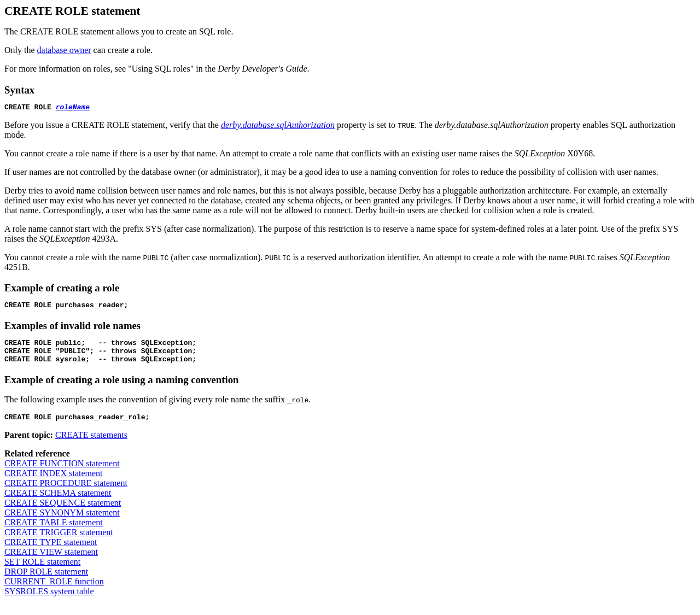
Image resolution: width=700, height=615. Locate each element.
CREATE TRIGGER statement (59, 542)
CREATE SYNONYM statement (62, 522)
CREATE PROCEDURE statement (66, 493)
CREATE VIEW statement (51, 562)
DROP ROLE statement (46, 581)
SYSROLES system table (49, 601)
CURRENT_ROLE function (54, 591)
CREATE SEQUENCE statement (63, 512)
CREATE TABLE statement (54, 532)
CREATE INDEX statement (54, 483)
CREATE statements (91, 445)
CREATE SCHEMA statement (58, 503)
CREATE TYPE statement (51, 552)
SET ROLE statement (42, 572)
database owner (64, 50)
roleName (73, 108)
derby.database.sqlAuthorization (278, 127)
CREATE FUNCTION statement (62, 473)
